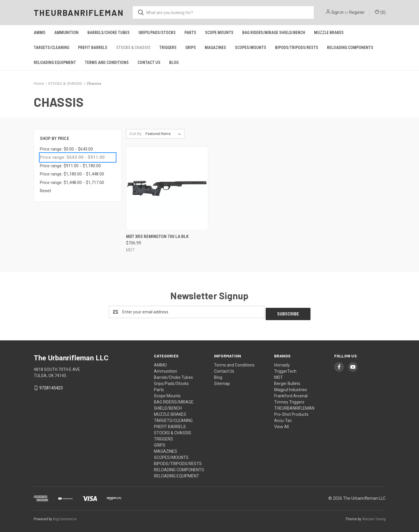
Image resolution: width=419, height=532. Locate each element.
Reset (45, 191)
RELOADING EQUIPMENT (55, 63)
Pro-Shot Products (291, 412)
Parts (190, 33)
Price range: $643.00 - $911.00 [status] (72, 157)
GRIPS (191, 48)
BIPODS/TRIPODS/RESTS (297, 48)
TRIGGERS (168, 48)
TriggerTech (285, 369)
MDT (279, 375)
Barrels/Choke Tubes (108, 33)
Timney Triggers (289, 400)
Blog (174, 63)
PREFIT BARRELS (93, 48)
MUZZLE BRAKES (329, 33)
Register (357, 12)
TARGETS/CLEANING (51, 48)
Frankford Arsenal (291, 394)
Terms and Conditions (107, 63)
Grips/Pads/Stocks (157, 33)
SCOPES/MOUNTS (251, 48)
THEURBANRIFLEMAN (294, 406)
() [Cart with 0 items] (380, 12)
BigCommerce (65, 517)
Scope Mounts (219, 33)
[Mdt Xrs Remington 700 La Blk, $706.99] (167, 189)
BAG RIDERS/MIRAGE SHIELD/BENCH (274, 33)
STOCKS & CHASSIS (133, 48)
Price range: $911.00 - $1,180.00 (70, 166)
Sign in (337, 12)
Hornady (282, 363)
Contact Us (149, 63)
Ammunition (66, 33)
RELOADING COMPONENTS (350, 48)
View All (281, 425)
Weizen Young (374, 517)
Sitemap (222, 381)
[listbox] (164, 134)
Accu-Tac (283, 418)
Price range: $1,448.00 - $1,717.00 (72, 183)
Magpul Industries (291, 388)
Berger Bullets (287, 381)
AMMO (40, 33)
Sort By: (136, 134)
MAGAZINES (215, 48)
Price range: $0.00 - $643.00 (66, 149)
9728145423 (51, 386)
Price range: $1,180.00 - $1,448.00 (72, 174)
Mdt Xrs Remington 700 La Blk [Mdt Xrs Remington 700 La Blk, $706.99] (157, 237)
